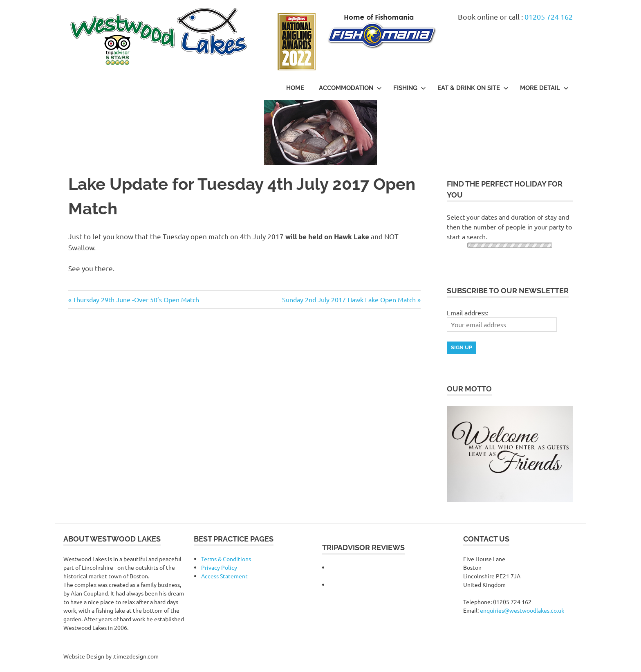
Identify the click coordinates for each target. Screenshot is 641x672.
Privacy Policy (219, 567)
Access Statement (224, 576)
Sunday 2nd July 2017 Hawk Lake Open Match (349, 299)
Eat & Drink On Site (473, 88)
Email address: (468, 312)
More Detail (544, 88)
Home (295, 88)
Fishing (410, 88)
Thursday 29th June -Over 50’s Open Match (136, 299)
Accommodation (350, 88)
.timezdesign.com (136, 656)
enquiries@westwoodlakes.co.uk (522, 610)
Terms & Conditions (226, 559)
